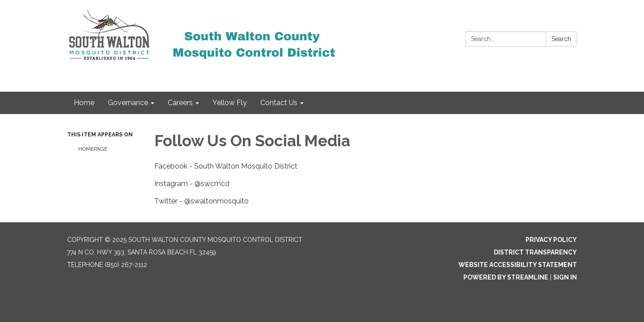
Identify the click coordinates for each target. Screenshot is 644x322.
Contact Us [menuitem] (279, 103)
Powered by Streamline (506, 277)
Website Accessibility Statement (518, 265)
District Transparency (535, 252)
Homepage (93, 149)
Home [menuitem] (84, 103)
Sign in (565, 277)
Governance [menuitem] (128, 103)
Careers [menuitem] (180, 103)
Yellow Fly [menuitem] (230, 103)
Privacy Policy (551, 240)
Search (561, 39)
